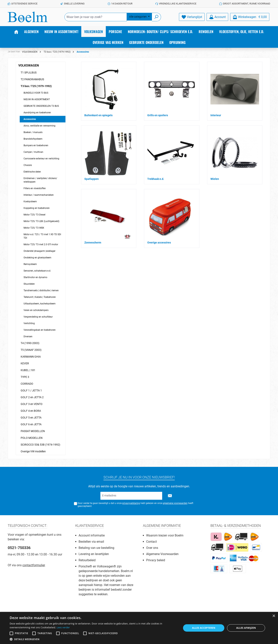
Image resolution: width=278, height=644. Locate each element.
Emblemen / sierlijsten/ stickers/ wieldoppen (40, 180)
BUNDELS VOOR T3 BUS (36, 93)
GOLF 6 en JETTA (31, 424)
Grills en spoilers (158, 115)
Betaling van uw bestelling (96, 548)
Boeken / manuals (33, 132)
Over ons (152, 548)
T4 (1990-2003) (30, 343)
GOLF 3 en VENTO (32, 404)
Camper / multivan (33, 152)
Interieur (216, 115)
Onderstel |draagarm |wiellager (39, 251)
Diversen (28, 337)
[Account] (217, 17)
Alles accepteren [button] (204, 628)
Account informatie (92, 535)
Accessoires (30, 119)
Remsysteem (30, 264)
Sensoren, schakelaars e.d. (37, 271)
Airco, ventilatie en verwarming (39, 126)
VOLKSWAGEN (29, 65)
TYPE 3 (25, 377)
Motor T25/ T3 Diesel (34, 215)
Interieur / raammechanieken (39, 195)
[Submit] (170, 496)
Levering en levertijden (94, 554)
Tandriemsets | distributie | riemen (41, 290)
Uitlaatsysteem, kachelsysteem (40, 304)
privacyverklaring (131, 503)
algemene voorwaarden (175, 503)
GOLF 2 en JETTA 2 (32, 397)
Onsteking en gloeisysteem (37, 258)
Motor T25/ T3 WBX (34, 228)
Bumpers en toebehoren (36, 145)
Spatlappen (92, 179)
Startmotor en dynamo (35, 277)
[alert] (139, 628)
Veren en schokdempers (36, 310)
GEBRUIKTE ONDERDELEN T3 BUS (41, 106)
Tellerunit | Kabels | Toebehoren (40, 297)
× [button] (274, 616)
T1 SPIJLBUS (29, 73)
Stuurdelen (29, 284)
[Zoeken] (156, 17)
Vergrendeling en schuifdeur (38, 317)
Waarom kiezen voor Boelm (165, 535)
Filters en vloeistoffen (35, 188)
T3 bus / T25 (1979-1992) (36, 86)
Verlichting (29, 323)
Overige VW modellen (33, 451)
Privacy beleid (156, 560)
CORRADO (27, 384)
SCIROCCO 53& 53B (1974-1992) (40, 445)
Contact (151, 542)
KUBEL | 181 (28, 370)
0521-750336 (19, 548)
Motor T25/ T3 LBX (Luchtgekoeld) (41, 221)
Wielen (215, 179)
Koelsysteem (30, 202)
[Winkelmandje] (250, 17)
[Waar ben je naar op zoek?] (96, 17)
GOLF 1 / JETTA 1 (31, 390)
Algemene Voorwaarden (162, 554)
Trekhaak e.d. (156, 179)
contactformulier (34, 565)
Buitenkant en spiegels (98, 115)
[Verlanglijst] (192, 17)
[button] (93, 639)
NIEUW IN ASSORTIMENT (37, 99)
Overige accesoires (159, 243)
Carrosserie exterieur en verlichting (41, 159)
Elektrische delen (32, 172)
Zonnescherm (93, 243)
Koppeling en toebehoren (37, 208)
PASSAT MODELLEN (33, 431)
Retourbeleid (87, 560)
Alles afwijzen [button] (246, 628)
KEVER (25, 363)
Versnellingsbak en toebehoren (40, 330)
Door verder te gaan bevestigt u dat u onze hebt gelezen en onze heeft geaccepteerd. (135, 505)
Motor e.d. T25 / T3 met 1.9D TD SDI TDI (42, 236)
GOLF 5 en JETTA (31, 418)
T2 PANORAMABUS (32, 79)
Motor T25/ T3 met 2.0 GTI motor (41, 244)
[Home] (16, 32)
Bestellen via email (91, 542)
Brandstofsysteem (33, 139)
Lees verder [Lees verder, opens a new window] (63, 627)
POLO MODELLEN (32, 438)
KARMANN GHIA (31, 357)
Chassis (28, 165)
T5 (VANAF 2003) (31, 350)
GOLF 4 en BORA (31, 411)
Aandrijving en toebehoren (37, 113)
